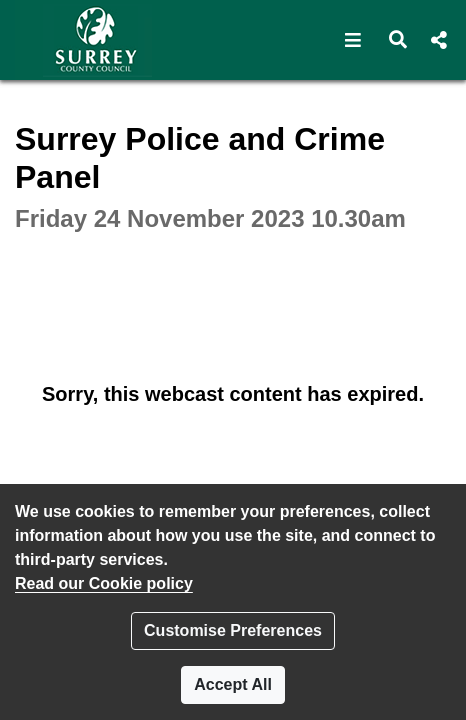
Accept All (233, 684)
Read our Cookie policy (104, 583)
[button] (353, 40)
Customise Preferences (233, 630)
